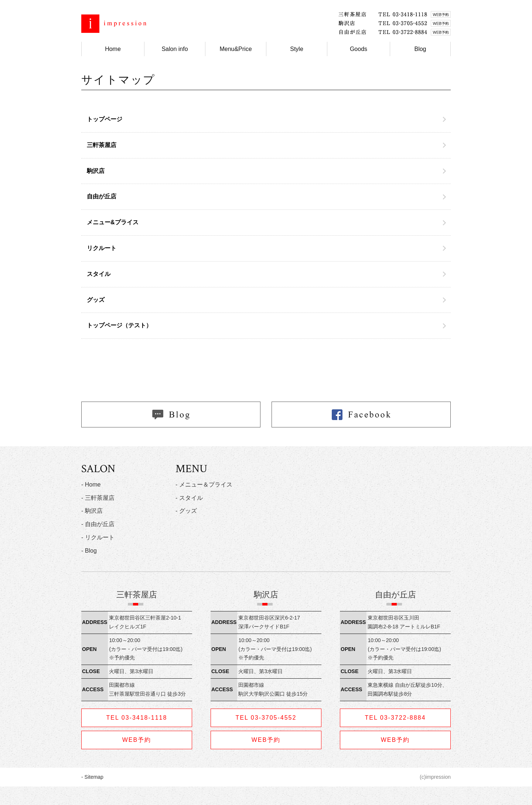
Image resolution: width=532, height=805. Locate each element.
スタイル (99, 274)
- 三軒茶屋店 (98, 498)
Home (113, 49)
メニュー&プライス (113, 222)
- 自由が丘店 (98, 524)
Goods (359, 49)
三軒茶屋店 (102, 145)
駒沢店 (96, 171)
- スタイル (189, 498)
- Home (91, 485)
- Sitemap (92, 777)
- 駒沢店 (92, 511)
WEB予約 (137, 740)
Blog (420, 49)
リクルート (102, 248)
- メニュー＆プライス (204, 485)
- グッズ (186, 511)
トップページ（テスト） (119, 325)
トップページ (105, 119)
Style (297, 49)
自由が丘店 (102, 196)
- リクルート (98, 537)
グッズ (96, 300)
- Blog (89, 551)
